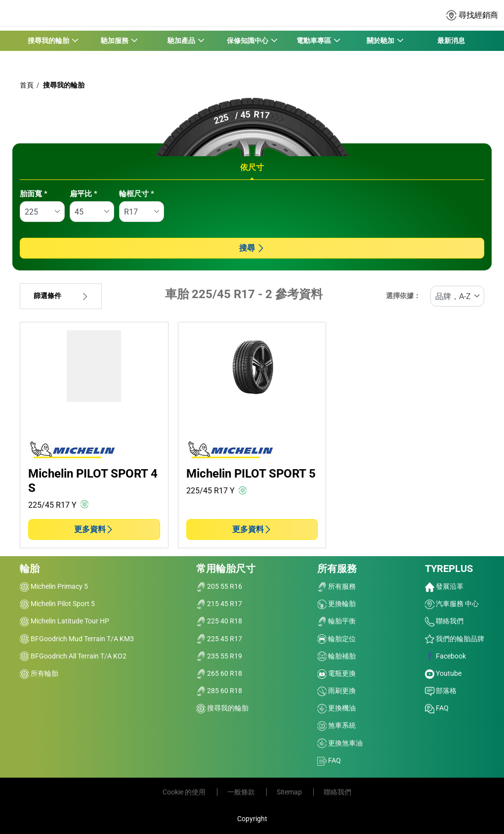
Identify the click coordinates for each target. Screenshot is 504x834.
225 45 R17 (219, 639)
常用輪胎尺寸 (226, 569)
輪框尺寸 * (137, 194)
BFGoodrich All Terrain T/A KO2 (73, 656)
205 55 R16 (219, 586)
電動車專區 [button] (314, 41)
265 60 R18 (219, 673)
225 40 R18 (219, 621)
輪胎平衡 (336, 621)
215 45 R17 (219, 604)
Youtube (443, 673)
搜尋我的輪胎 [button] (49, 41)
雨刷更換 (336, 691)
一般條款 (242, 792)
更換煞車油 (340, 743)
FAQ (329, 760)
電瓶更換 (336, 673)
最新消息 (451, 41)
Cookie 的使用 (185, 792)
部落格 (441, 691)
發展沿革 (444, 586)
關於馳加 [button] (380, 41)
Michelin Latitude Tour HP (64, 621)
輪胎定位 (336, 639)
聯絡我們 (444, 621)
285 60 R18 (219, 691)
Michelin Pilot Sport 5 (57, 604)
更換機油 (336, 708)
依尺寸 (252, 167)
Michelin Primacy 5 (54, 586)
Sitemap (290, 792)
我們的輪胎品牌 (455, 639)
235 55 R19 (219, 656)
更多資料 (94, 529)
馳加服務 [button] (115, 41)
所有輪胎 (39, 673)
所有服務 (337, 569)
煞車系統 (336, 725)
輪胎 (30, 569)
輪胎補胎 (336, 656)
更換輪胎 (336, 604)
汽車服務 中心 (452, 604)
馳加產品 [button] (181, 41)
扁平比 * (84, 194)
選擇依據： (403, 296)
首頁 (27, 85)
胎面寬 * (34, 194)
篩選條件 (61, 296)
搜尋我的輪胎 (63, 85)
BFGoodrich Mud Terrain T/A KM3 (77, 639)
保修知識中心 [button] (248, 41)
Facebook (445, 656)
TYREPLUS (449, 569)
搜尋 (252, 248)
